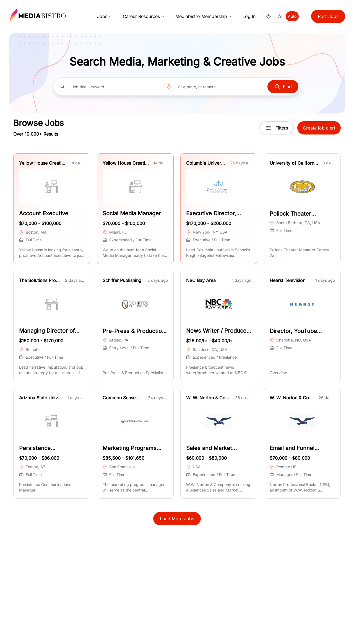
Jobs (104, 16)
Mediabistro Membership (203, 16)
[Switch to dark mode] (280, 16)
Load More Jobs (177, 519)
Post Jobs (328, 16)
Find (283, 87)
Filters (277, 128)
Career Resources (144, 16)
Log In (249, 16)
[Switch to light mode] (269, 16)
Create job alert (319, 128)
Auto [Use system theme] (292, 16)
